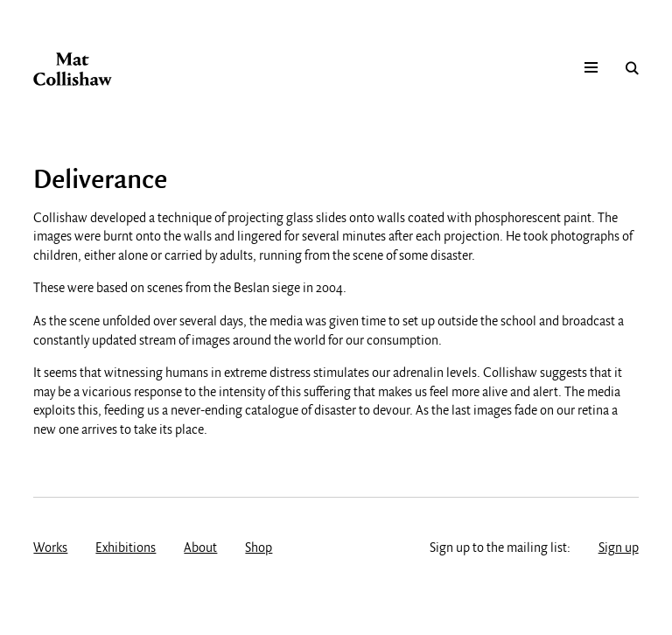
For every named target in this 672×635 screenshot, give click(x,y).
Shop (259, 548)
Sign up (619, 548)
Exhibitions (126, 548)
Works (50, 548)
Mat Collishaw (73, 69)
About (200, 548)
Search (632, 68)
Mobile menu (591, 68)
